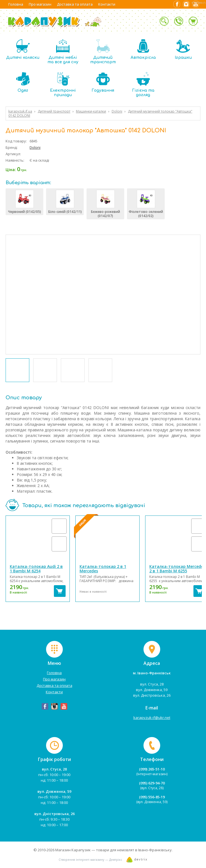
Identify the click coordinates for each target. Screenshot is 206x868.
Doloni (35, 147)
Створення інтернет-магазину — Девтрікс (90, 860)
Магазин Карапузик (73, 850)
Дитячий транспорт (103, 52)
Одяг (23, 82)
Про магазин (40, 4)
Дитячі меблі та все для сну (63, 52)
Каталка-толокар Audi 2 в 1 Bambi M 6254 (36, 569)
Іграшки (183, 49)
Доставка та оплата (75, 4)
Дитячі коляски (23, 49)
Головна (16, 4)
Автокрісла (143, 49)
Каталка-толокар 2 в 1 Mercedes (103, 569)
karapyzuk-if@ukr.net (152, 718)
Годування (103, 82)
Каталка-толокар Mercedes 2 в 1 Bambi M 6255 (177, 569)
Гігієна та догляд (143, 85)
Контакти (107, 4)
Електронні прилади (63, 85)
